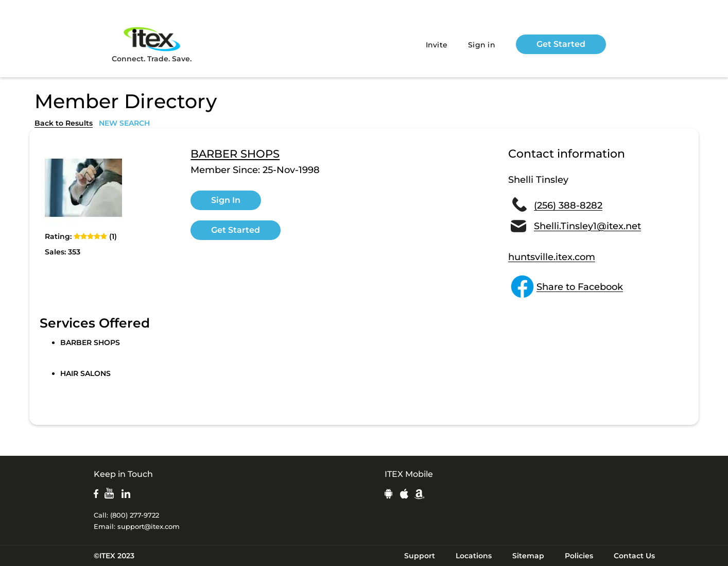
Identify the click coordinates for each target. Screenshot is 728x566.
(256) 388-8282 (568, 205)
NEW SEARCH (124, 123)
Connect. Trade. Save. (152, 44)
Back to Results (64, 123)
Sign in (482, 45)
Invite (437, 45)
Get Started (561, 44)
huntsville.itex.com (552, 257)
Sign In (226, 200)
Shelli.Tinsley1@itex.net (587, 226)
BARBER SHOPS (235, 154)
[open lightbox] (83, 187)
